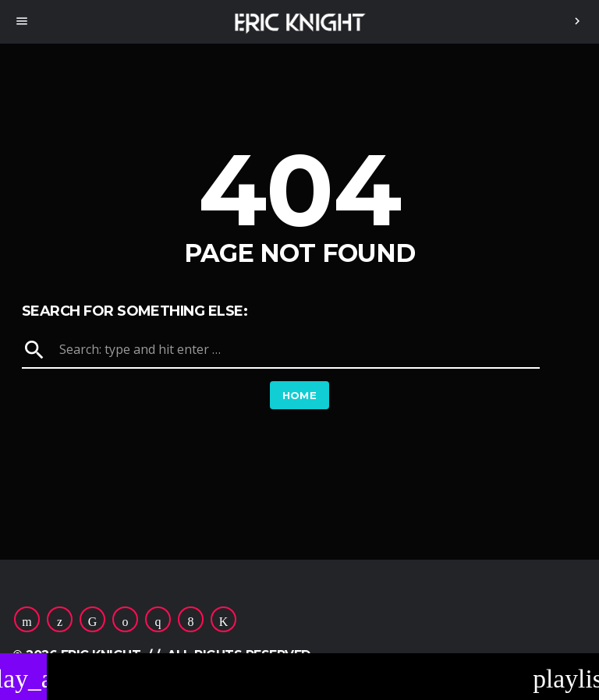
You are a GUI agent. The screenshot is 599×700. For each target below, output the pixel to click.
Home (300, 395)
